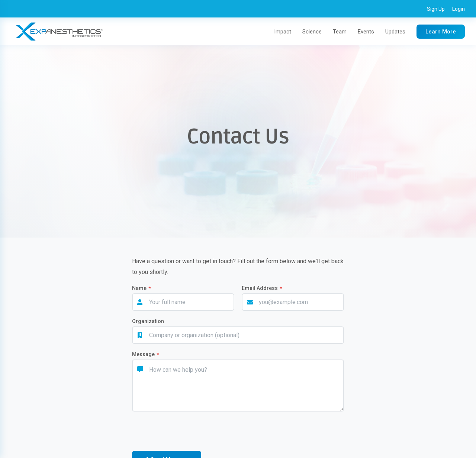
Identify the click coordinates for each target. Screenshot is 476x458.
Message (145, 354)
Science (312, 32)
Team (340, 32)
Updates (395, 32)
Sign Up (436, 9)
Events (366, 32)
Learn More (441, 32)
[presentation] (183, 432)
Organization (148, 321)
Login (459, 9)
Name (141, 288)
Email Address (262, 288)
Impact (283, 32)
